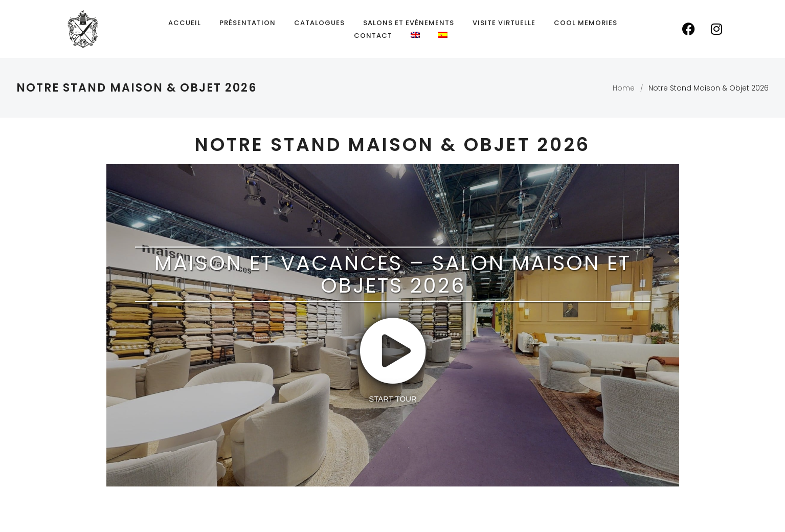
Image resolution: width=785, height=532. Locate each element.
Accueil (185, 23)
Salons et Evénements (409, 23)
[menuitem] (415, 35)
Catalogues (319, 23)
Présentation (248, 23)
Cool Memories (586, 23)
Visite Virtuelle (504, 23)
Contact (373, 36)
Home (624, 88)
